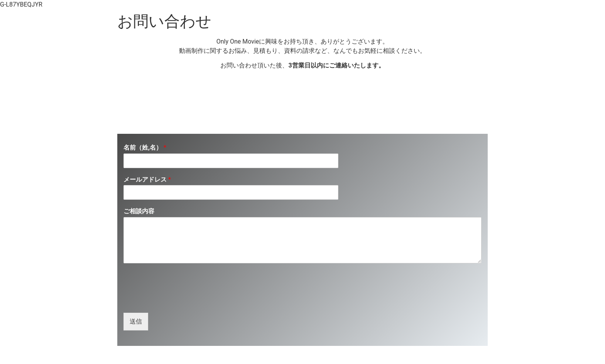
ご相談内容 (139, 211)
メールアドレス (147, 179)
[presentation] (182, 300)
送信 (136, 321)
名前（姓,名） (145, 147)
